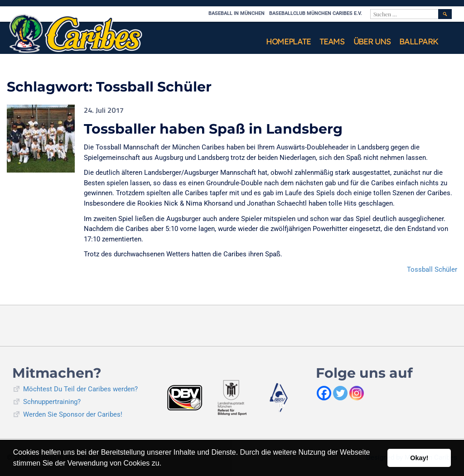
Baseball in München (237, 13)
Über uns (372, 41)
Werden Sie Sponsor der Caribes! (73, 414)
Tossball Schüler (432, 269)
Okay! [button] (419, 458)
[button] (165, 464)
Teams (332, 41)
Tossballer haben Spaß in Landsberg (213, 129)
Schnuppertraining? (52, 402)
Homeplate (288, 41)
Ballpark (419, 41)
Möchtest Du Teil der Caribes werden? (80, 389)
